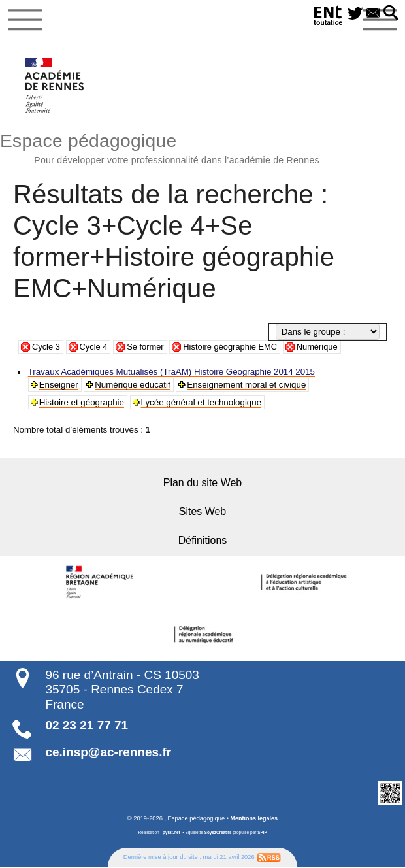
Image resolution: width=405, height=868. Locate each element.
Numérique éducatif (133, 386)
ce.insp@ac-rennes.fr (108, 753)
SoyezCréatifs (218, 834)
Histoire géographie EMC (235, 348)
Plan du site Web (202, 484)
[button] (390, 14)
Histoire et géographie (82, 404)
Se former (148, 348)
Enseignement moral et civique (247, 386)
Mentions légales (254, 819)
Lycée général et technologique (202, 404)
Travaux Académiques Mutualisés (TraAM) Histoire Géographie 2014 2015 (171, 373)
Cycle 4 (95, 348)
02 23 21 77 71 (87, 726)
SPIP (263, 834)
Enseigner (59, 386)
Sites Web (202, 513)
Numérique (324, 348)
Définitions (203, 542)
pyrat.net (171, 834)
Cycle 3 (46, 348)
